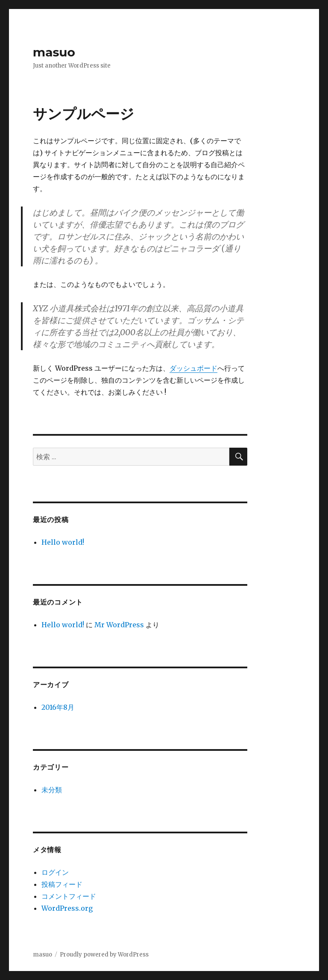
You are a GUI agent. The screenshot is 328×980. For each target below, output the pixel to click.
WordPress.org (67, 908)
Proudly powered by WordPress (104, 955)
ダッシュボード (193, 368)
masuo (54, 52)
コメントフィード (69, 896)
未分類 (52, 790)
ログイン (55, 872)
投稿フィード (62, 884)
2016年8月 (58, 707)
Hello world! (63, 542)
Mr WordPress (119, 625)
